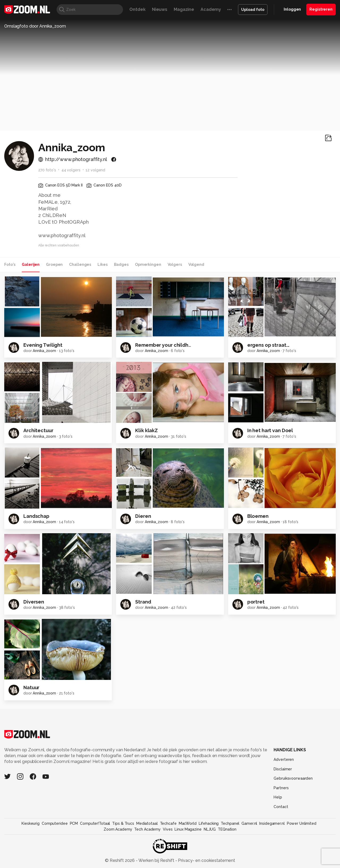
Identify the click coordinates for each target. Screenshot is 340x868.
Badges (121, 264)
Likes (102, 264)
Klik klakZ (146, 430)
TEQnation (227, 829)
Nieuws (160, 9)
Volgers (175, 264)
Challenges (80, 264)
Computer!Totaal (95, 823)
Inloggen (292, 9)
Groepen (54, 264)
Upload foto (253, 10)
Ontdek (137, 9)
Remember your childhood (166, 345)
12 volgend (95, 170)
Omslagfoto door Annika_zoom (35, 26)
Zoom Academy (118, 829)
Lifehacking (209, 823)
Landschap (36, 516)
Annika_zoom (44, 351)
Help (278, 797)
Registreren (321, 9)
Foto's (10, 264)
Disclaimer (283, 769)
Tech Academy (147, 829)
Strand (143, 602)
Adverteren (284, 759)
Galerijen (31, 264)
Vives (168, 829)
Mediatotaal (147, 823)
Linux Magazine (188, 829)
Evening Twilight (43, 345)
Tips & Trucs (123, 823)
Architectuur (38, 430)
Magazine (184, 9)
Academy (211, 9)
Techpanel (230, 823)
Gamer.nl (249, 823)
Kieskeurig (31, 823)
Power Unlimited (302, 823)
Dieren (143, 516)
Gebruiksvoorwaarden (293, 778)
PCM (74, 823)
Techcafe (168, 823)
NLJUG (210, 829)
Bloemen (258, 516)
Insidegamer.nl (272, 823)
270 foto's (47, 170)
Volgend (196, 264)
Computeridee (55, 823)
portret (256, 602)
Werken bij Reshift (156, 860)
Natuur (31, 687)
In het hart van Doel (270, 430)
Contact (281, 807)
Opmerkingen (148, 264)
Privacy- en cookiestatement (206, 860)
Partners (281, 788)
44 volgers (71, 170)
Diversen (34, 602)
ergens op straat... (268, 345)
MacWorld (188, 823)
